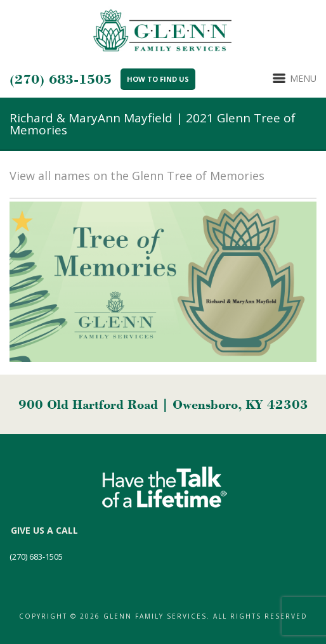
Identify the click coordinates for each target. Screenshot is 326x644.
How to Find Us (158, 79)
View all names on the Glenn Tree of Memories (137, 176)
